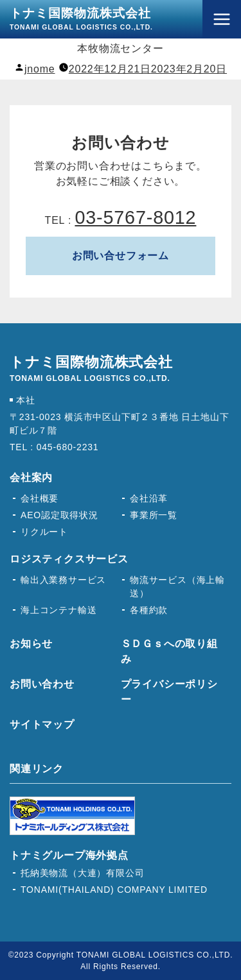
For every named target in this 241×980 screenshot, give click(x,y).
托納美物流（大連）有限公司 (82, 873)
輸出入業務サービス (63, 580)
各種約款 (149, 610)
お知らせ (31, 644)
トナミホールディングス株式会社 (72, 816)
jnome (40, 69)
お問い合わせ (42, 684)
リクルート (44, 532)
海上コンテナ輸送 (58, 610)
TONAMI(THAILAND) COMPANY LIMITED (114, 890)
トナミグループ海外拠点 (69, 855)
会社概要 (40, 498)
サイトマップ (42, 724)
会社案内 (31, 477)
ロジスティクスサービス (69, 559)
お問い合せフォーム (121, 256)
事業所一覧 (154, 515)
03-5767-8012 (135, 217)
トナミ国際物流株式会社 (81, 19)
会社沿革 (149, 498)
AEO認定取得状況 (59, 515)
